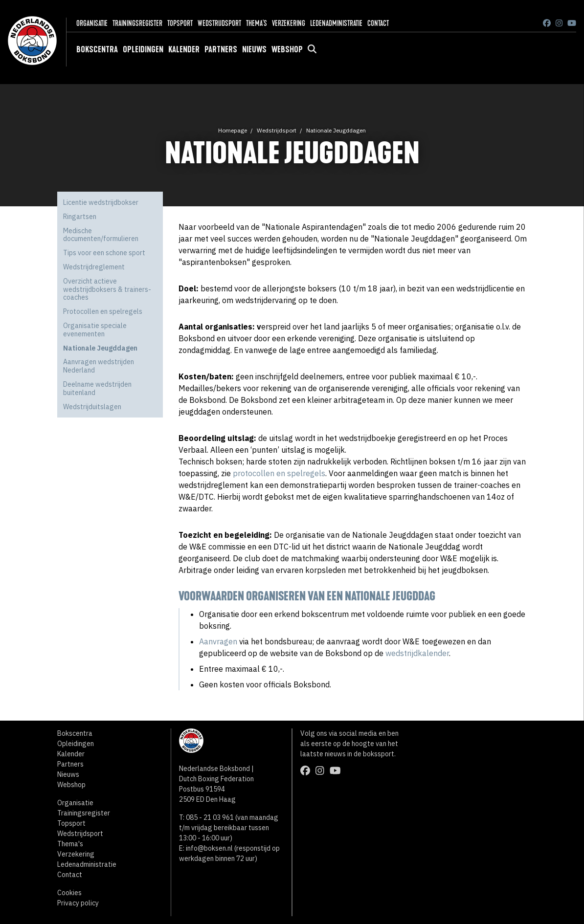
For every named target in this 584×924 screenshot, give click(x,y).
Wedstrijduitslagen (92, 407)
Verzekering (289, 23)
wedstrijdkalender (417, 653)
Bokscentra (97, 49)
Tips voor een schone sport (104, 253)
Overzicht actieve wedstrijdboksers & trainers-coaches (107, 289)
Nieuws (254, 49)
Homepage (233, 130)
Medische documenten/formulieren (101, 235)
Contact (378, 23)
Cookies (69, 893)
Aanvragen (218, 641)
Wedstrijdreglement (94, 267)
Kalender (184, 49)
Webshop (287, 49)
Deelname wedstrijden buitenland (97, 388)
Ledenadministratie (336, 23)
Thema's (257, 23)
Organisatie (92, 23)
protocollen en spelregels (279, 473)
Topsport (180, 23)
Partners (221, 49)
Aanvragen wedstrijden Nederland (99, 366)
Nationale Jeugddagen (336, 130)
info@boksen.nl (209, 848)
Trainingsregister (137, 23)
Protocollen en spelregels (103, 311)
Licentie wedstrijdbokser (101, 202)
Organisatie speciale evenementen (95, 330)
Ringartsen (80, 217)
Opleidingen (143, 49)
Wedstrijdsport (219, 23)
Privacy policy (78, 903)
